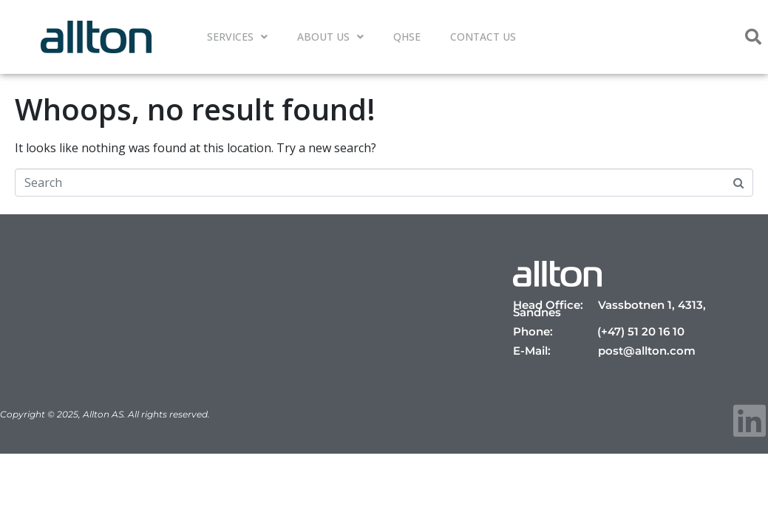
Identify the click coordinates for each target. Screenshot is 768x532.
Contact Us (483, 37)
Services (237, 37)
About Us (330, 37)
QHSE (407, 37)
